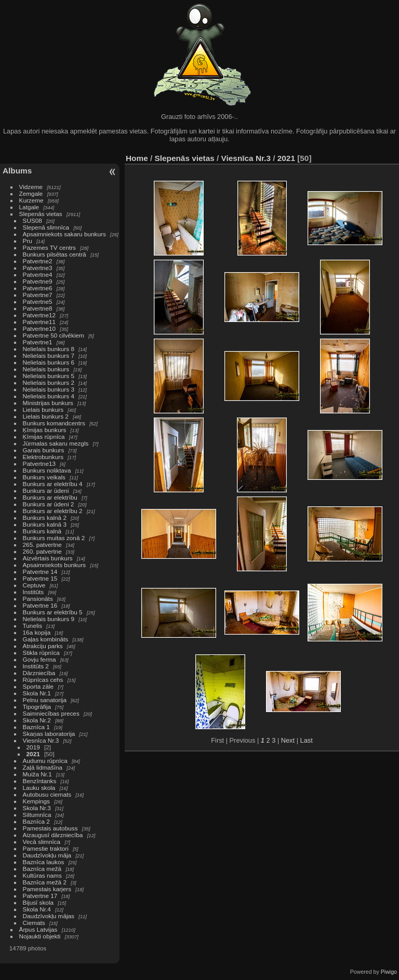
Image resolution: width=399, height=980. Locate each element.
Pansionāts (38, 599)
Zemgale (31, 193)
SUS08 (32, 220)
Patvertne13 (39, 464)
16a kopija (37, 632)
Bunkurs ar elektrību (50, 497)
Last (307, 740)
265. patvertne (42, 545)
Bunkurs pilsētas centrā (55, 254)
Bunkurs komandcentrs (54, 423)
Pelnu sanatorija (45, 700)
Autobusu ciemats (47, 794)
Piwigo (389, 972)
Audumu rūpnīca (45, 761)
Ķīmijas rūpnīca (44, 437)
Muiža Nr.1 (37, 774)
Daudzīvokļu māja (47, 855)
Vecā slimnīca (42, 842)
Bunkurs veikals (44, 477)
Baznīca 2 (36, 821)
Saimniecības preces (51, 713)
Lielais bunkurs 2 (46, 416)
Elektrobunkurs (43, 457)
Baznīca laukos (44, 862)
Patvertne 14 (40, 572)
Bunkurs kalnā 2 (45, 518)
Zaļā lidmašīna (43, 767)
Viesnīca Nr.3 (41, 740)
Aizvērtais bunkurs (48, 558)
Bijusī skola (38, 902)
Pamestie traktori (46, 848)
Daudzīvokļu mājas (49, 916)
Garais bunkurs (44, 450)
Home (137, 158)
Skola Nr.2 (37, 720)
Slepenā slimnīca (46, 227)
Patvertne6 (38, 288)
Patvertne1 (38, 342)
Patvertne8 (38, 308)
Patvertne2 (38, 261)
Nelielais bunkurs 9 (49, 619)
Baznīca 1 (36, 727)
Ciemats (34, 923)
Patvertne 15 (40, 578)
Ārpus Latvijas (38, 929)
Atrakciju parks (43, 646)
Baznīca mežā (42, 869)
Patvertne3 (38, 268)
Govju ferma (39, 659)
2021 (33, 754)
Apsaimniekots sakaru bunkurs (64, 234)
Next (288, 740)
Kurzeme (31, 200)
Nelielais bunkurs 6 (49, 362)
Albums (17, 171)
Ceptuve (34, 585)
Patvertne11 (39, 322)
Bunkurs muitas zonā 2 (54, 538)
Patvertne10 (39, 328)
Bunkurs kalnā (42, 531)
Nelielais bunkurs (47, 369)
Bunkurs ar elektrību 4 (53, 484)
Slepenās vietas (41, 214)
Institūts (34, 592)
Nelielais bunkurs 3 (49, 389)
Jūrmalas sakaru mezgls (56, 443)
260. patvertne (42, 551)
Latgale (29, 207)
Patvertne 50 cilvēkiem (54, 335)
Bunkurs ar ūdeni (46, 491)
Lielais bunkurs (43, 410)
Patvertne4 (38, 274)
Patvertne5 (38, 301)
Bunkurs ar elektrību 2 (53, 511)
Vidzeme (31, 187)
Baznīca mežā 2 (45, 882)
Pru (28, 241)
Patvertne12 (39, 315)
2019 (33, 747)
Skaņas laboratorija (49, 734)
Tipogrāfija (37, 707)
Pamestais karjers (47, 889)
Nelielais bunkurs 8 (49, 349)
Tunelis (33, 626)
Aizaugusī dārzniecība (53, 835)
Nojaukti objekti (40, 936)
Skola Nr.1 (37, 693)
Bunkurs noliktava (47, 470)
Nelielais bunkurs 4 (49, 396)
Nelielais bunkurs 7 (49, 355)
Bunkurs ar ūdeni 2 (49, 504)
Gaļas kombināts (46, 639)
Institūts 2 (36, 666)
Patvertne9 (38, 281)
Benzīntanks (40, 781)
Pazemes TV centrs (49, 247)
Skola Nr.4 (37, 909)
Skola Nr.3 (37, 808)
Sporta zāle (38, 686)
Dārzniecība (39, 673)
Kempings (36, 801)
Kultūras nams (42, 875)
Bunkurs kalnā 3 (45, 524)
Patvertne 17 (40, 896)
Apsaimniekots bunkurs (55, 565)
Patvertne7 (38, 295)
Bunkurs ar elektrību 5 (53, 612)
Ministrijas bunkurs (48, 403)
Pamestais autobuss (50, 828)
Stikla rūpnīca (41, 653)
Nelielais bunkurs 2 (49, 382)
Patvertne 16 (40, 605)
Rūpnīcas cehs (43, 680)
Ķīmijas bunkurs (45, 430)
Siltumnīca (37, 815)
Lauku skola (39, 788)
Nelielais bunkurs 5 (49, 376)
